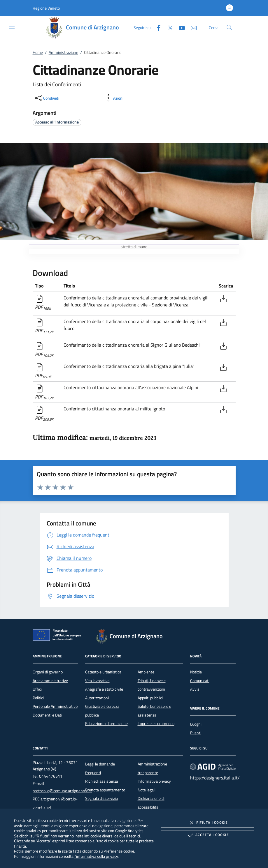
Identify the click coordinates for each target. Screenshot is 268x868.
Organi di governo (48, 672)
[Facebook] (156, 27)
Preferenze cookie (119, 851)
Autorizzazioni (97, 698)
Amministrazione (63, 52)
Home (38, 52)
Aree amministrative (50, 681)
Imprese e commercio (156, 724)
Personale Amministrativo (55, 706)
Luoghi (196, 724)
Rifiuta (207, 823)
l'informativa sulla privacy (96, 856)
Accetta (207, 835)
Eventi (196, 733)
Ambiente (146, 672)
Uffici (37, 689)
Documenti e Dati (47, 715)
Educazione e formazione (106, 724)
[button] (46, 8)
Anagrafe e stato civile (104, 689)
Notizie (196, 672)
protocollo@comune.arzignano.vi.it (62, 791)
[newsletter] (191, 27)
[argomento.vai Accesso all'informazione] (57, 122)
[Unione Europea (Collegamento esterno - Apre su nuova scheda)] (59, 636)
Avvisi (195, 689)
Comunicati (200, 681)
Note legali (147, 790)
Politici (38, 698)
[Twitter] (168, 27)
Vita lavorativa (97, 681)
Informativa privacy (154, 781)
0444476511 (51, 776)
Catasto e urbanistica (103, 672)
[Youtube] (180, 27)
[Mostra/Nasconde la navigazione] (12, 27)
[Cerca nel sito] (229, 28)
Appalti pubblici (150, 698)
